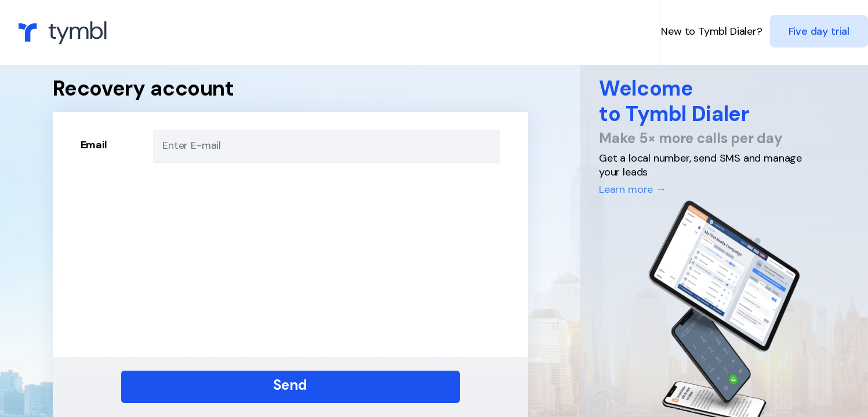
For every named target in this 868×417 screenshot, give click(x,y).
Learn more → (633, 189)
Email (94, 145)
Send (290, 385)
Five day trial (819, 31)
